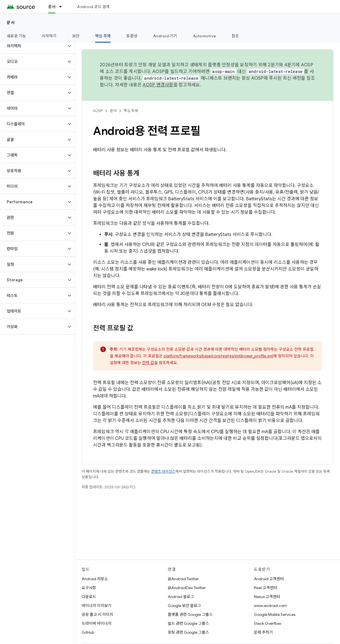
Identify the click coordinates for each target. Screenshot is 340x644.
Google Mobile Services (275, 614)
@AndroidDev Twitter (187, 588)
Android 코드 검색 (93, 7)
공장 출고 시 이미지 (97, 614)
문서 (11, 23)
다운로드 (89, 597)
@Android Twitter (183, 579)
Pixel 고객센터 (265, 588)
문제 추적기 (263, 632)
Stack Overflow (268, 623)
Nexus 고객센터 (267, 597)
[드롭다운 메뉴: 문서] (63, 7)
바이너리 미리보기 (97, 606)
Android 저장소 (95, 579)
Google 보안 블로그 (184, 606)
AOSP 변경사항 (158, 85)
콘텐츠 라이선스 (163, 471)
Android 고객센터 (269, 579)
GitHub (88, 632)
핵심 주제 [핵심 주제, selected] (103, 36)
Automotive (205, 36)
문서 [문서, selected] (52, 7)
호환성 (132, 36)
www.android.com (270, 606)
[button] (33, 46)
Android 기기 (165, 36)
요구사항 (89, 588)
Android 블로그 (181, 597)
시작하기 (49, 36)
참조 (235, 36)
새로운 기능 (16, 36)
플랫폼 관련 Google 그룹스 (190, 614)
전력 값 (148, 363)
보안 (76, 36)
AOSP (98, 111)
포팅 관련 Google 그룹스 (188, 632)
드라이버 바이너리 (97, 623)
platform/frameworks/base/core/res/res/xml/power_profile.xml (218, 356)
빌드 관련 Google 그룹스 (188, 623)
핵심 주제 (131, 111)
